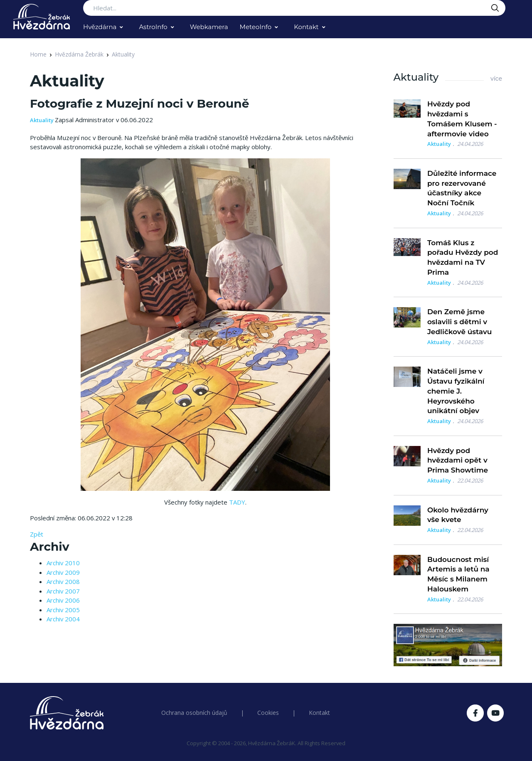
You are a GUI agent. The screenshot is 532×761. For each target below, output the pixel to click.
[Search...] (294, 8)
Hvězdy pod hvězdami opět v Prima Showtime (458, 461)
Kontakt (306, 27)
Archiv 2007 (63, 591)
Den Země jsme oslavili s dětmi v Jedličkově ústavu (460, 322)
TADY (237, 502)
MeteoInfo (256, 27)
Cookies (268, 713)
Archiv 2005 (63, 610)
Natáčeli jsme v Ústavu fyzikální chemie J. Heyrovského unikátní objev (456, 391)
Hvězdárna (100, 27)
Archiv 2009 (63, 572)
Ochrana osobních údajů (194, 713)
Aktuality (123, 54)
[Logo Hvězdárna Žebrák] (42, 17)
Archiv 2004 (63, 619)
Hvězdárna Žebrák (79, 54)
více (496, 79)
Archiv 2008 (63, 581)
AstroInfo (153, 27)
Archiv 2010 (63, 563)
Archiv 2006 (63, 600)
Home (38, 54)
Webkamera (209, 27)
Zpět (37, 534)
